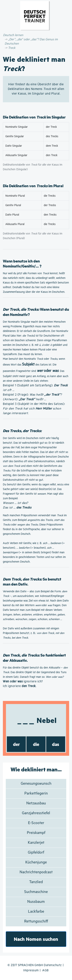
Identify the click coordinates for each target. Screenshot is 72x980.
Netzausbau (36, 803)
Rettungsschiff (36, 921)
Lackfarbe (36, 912)
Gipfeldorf (36, 853)
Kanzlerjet (36, 843)
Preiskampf (36, 833)
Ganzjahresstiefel (36, 813)
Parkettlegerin (36, 793)
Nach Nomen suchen (36, 939)
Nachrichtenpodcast (36, 872)
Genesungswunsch (36, 784)
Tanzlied (36, 882)
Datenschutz (53, 965)
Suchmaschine (36, 892)
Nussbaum (36, 902)
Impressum (31, 970)
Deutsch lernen (13, 35)
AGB (46, 970)
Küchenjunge (36, 862)
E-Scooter (36, 823)
